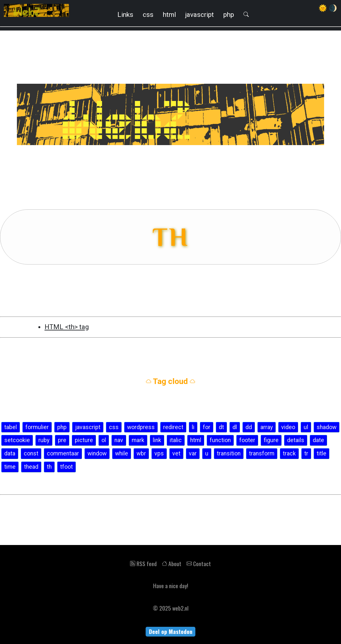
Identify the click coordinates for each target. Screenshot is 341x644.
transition (229, 453)
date (318, 440)
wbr (141, 453)
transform (262, 453)
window (97, 453)
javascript (200, 15)
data (10, 453)
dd (249, 427)
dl (235, 427)
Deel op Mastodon (171, 631)
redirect (173, 427)
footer (247, 440)
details (296, 440)
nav (119, 440)
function (220, 440)
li (193, 427)
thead (31, 467)
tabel (11, 427)
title (321, 453)
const (31, 453)
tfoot (66, 467)
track (289, 453)
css (148, 15)
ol (104, 440)
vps (159, 453)
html (169, 15)
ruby (44, 440)
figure (271, 440)
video (288, 427)
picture (84, 440)
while (122, 453)
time (10, 467)
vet (176, 453)
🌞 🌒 (328, 8)
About (172, 563)
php (229, 15)
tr (306, 453)
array (267, 427)
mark (138, 440)
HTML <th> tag (67, 327)
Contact (199, 563)
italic (176, 440)
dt (221, 427)
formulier (37, 427)
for (207, 427)
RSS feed (143, 563)
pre (62, 440)
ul (306, 427)
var (193, 453)
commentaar (63, 453)
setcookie (17, 440)
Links (125, 15)
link (157, 440)
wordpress (141, 427)
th (49, 467)
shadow (327, 427)
